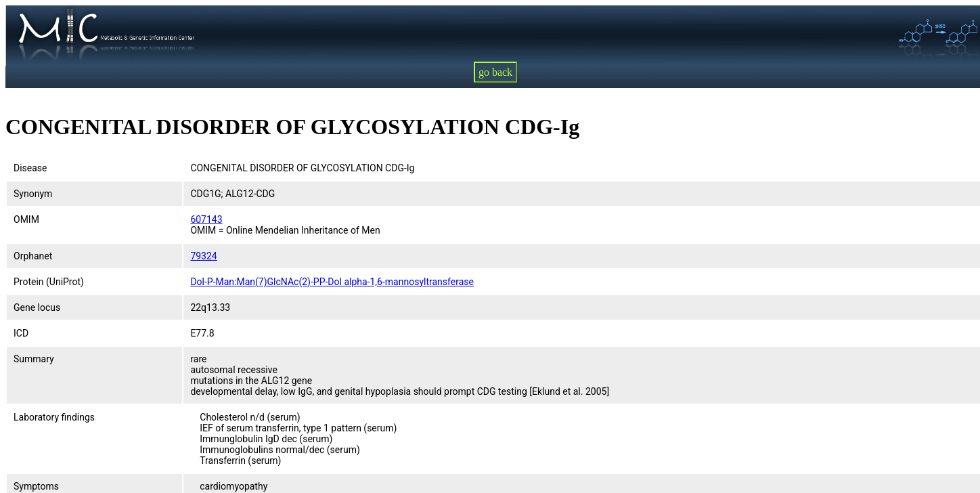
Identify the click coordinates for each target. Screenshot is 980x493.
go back (495, 72)
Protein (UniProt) (49, 282)
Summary (34, 359)
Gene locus (37, 307)
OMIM (26, 219)
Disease (30, 168)
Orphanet (33, 256)
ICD (21, 333)
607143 (206, 219)
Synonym (33, 194)
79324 (203, 256)
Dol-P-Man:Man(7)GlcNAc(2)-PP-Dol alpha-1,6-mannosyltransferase (332, 282)
